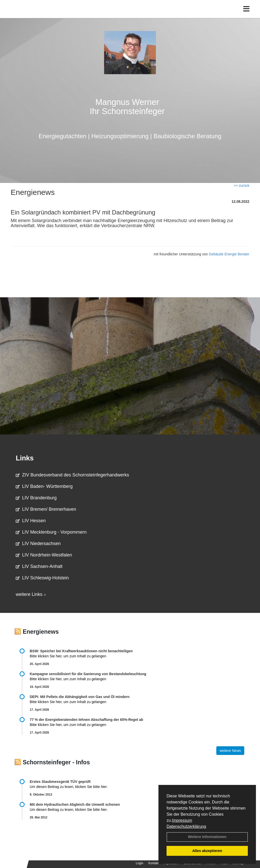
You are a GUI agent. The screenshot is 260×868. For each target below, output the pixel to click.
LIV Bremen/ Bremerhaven (46, 509)
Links (25, 458)
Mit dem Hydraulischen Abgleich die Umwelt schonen (75, 804)
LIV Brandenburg (36, 498)
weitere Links (31, 594)
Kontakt (153, 863)
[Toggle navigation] (246, 15)
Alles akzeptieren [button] (207, 851)
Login (140, 863)
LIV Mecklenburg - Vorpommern (51, 532)
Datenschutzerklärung (186, 826)
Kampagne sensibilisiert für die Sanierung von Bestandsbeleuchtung (88, 674)
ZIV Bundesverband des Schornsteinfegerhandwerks (72, 475)
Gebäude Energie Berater (229, 254)
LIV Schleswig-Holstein (42, 578)
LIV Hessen (31, 521)
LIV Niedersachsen (38, 544)
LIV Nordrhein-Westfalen (44, 555)
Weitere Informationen (207, 837)
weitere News (230, 751)
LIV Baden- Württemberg (44, 486)
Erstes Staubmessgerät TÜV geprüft (60, 782)
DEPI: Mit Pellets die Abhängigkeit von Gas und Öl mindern (82, 697)
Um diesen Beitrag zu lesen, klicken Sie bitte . (69, 787)
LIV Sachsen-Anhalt (39, 566)
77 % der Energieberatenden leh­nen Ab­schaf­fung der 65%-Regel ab (86, 720)
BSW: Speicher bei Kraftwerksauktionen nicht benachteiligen (81, 651)
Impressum (182, 820)
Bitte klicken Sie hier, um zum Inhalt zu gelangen (68, 656)
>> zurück (242, 185)
